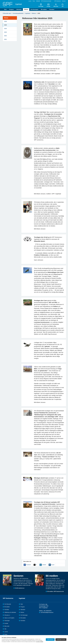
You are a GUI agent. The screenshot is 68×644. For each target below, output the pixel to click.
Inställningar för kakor (61, 640)
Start (5, 9)
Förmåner (52, 9)
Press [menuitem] (34, 1)
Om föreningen (34, 9)
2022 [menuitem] (5, 36)
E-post (53, 565)
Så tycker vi (7, 615)
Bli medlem (44, 9)
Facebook (29, 565)
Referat (26, 9)
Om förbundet (8, 604)
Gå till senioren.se (20, 588)
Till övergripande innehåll (0, 0)
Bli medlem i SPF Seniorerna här (56, 591)
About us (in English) (9, 618)
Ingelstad (28, 13)
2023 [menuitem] (5, 32)
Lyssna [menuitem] (30, 1)
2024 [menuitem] (5, 29)
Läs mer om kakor (40, 642)
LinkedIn (44, 565)
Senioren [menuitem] (64, 1)
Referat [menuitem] (6, 18)
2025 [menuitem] (5, 25)
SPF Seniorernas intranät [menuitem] (46, 1)
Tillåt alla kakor (50, 640)
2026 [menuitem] (5, 21)
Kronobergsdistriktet (18, 13)
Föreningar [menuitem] (41, 5)
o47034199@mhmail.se (47, 612)
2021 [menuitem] (5, 39)
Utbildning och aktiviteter (10, 612)
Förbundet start (7, 13)
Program (11, 9)
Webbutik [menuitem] (38, 1)
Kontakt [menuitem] (48, 5)
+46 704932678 (47, 611)
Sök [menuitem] (63, 5)
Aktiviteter (19, 9)
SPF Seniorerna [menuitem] (58, 1)
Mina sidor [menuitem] (56, 5)
